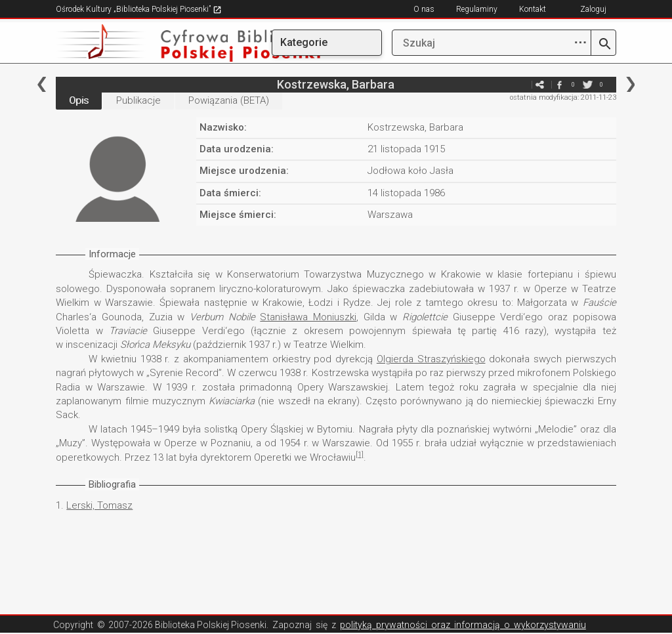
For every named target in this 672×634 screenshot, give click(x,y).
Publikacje (138, 100)
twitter (588, 84)
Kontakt (533, 9)
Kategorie (304, 42)
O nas (424, 9)
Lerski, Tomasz (99, 505)
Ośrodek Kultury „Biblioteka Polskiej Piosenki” (139, 9)
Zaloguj (593, 9)
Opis (79, 100)
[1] (360, 454)
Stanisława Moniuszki (308, 317)
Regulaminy (477, 9)
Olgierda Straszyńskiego (431, 359)
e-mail (520, 84)
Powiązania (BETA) (229, 100)
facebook (560, 84)
